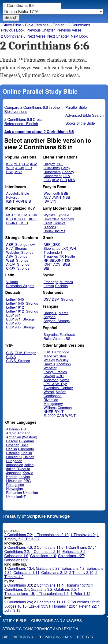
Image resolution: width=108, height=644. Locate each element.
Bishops (50, 227)
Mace (48, 356)
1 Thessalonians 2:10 (51, 535)
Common (65, 408)
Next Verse (36, 36)
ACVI (20, 202)
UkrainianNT (16, 497)
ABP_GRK (52, 245)
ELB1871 (13, 315)
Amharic (24, 433)
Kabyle (28, 473)
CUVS (11, 357)
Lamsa (49, 286)
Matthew (67, 219)
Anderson (51, 380)
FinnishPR (14, 457)
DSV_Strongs (62, 300)
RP (46, 261)
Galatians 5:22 (48, 569)
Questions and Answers (56, 621)
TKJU (24, 223)
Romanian (14, 493)
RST (24, 429)
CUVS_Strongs (18, 361)
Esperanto (26, 449)
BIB (28, 202)
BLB (64, 180)
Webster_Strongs (20, 253)
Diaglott (49, 164)
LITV (67, 176)
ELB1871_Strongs (20, 319)
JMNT (57, 198)
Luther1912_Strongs (22, 311)
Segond (50, 317)
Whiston (60, 356)
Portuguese (15, 485)
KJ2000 (20, 219)
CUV (10, 353)
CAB (60, 416)
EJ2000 (50, 416)
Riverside (51, 400)
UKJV (32, 219)
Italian (29, 465)
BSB (10, 172)
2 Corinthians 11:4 (49, 585)
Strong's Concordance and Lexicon (40, 629)
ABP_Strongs (17, 245)
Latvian (24, 477)
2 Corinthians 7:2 (18, 535)
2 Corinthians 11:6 (49, 548)
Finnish (26, 453)
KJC (9, 219)
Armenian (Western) (22, 437)
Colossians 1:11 (26, 573)
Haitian (29, 457)
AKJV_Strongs (18, 265)
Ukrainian (31, 493)
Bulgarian (27, 441)
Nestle (70, 257)
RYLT (59, 412)
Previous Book (13, 30)
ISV (46, 202)
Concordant (53, 176)
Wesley (49, 360)
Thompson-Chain (55, 637)
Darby (66, 168)
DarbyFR (51, 313)
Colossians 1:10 (43, 556)
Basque (12, 441)
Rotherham (52, 172)
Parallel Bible (76, 108)
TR (61, 257)
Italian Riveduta (18, 469)
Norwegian (14, 489)
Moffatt (61, 392)
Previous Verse (69, 30)
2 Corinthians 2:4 (18, 602)
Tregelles (51, 257)
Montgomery (53, 404)
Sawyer (49, 376)
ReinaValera (53, 339)
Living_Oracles (55, 372)
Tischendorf (53, 253)
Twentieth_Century (58, 388)
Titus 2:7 (32, 539)
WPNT (70, 416)
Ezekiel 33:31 (39, 606)
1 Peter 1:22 (86, 606)
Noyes (64, 380)
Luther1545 (15, 300)
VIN (53, 202)
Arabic (11, 433)
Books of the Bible (80, 123)
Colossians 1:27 (71, 556)
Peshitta (62, 286)
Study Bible (12, 25)
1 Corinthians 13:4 (19, 569)
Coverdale (52, 219)
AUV (47, 198)
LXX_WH (69, 249)
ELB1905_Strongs (20, 327)
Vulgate (12, 282)
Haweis (49, 364)
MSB (18, 172)
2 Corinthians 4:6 (18, 548)
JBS (67, 339)
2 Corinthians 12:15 (83, 602)
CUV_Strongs (25, 353)
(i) (18, 59)
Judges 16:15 (16, 606)
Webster (50, 368)
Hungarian (14, 461)
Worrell (49, 392)
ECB (47, 180)
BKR (24, 445)
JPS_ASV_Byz (55, 384)
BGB (66, 265)
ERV (25, 164)
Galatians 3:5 (65, 590)
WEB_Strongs (17, 261)
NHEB (48, 412)
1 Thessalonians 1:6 (52, 594)
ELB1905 (13, 323)
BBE (65, 194)
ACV (55, 180)
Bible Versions (37, 25)
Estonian (13, 453)
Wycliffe (50, 215)
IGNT (10, 202)
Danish (11, 449)
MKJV (22, 215)
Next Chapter (58, 36)
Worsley (62, 360)
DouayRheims (54, 231)
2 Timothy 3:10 (81, 573)
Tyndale (63, 215)
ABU (60, 376)
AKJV (20, 168)
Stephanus (52, 249)
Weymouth (52, 194)
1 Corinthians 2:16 (46, 552)
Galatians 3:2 (41, 590)
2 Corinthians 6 (13, 36)
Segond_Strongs (57, 321)
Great (48, 223)
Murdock (66, 282)
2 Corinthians (79, 25)
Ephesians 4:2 (73, 569)
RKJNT (12, 223)
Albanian (13, 429)
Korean (12, 477)
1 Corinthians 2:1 (79, 548)
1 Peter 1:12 (80, 594)
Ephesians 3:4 (74, 552)
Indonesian (15, 465)
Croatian (13, 445)
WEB (10, 168)
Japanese (14, 473)
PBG (27, 481)
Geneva (60, 223)
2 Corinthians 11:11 (50, 602)
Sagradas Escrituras (59, 335)
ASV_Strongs (17, 257)
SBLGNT (57, 261)
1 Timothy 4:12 (83, 535)
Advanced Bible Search (84, 116)
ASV (34, 164)
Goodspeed (53, 396)
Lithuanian (14, 481)
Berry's (85, 637)
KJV (9, 164)
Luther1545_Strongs (22, 304)
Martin (63, 313)
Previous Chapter (41, 30)
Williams (50, 408)
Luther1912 (15, 308)
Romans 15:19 (77, 585)
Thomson (63, 364)
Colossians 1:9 (16, 556)
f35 (68, 261)
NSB (66, 198)
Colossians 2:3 (16, 560)
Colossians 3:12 (54, 573)
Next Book (79, 36)
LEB (29, 168)
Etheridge (51, 282)
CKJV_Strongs (18, 269)
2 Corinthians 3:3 (18, 585)
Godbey (68, 172)
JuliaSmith (52, 168)
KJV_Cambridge (56, 352)
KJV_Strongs (16, 249)
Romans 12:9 (63, 606)
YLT (17, 164)
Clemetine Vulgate (20, 286)
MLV (72, 180)
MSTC (11, 215)
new (32, 245)
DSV (47, 300)
